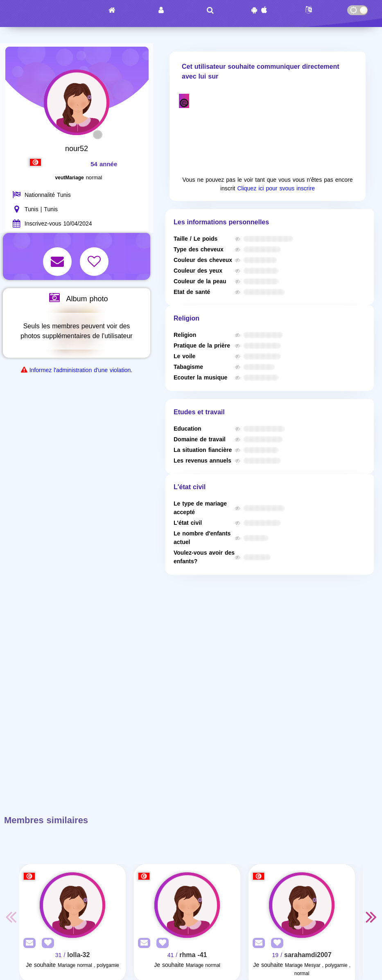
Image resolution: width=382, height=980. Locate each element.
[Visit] (72, 905)
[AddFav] (46, 943)
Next (371, 917)
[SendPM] (27, 943)
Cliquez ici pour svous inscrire (276, 189)
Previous (11, 917)
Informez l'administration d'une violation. (81, 370)
